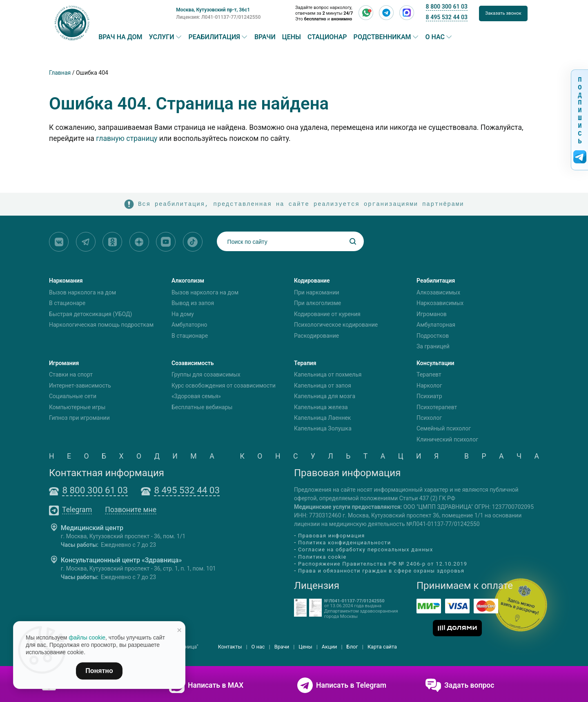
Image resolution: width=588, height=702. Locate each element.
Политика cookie (322, 557)
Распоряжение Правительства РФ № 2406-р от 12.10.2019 (383, 564)
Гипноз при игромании (79, 418)
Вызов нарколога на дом (82, 292)
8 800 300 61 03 (447, 7)
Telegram (77, 510)
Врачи (265, 37)
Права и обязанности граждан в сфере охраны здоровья (381, 571)
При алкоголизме (317, 303)
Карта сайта (382, 647)
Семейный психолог (444, 429)
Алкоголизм (188, 281)
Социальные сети (73, 396)
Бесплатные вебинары (202, 407)
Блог (352, 647)
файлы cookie (87, 637)
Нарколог (429, 386)
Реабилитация (214, 37)
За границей (433, 346)
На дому (183, 314)
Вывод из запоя (193, 303)
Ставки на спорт (71, 375)
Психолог (429, 418)
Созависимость (193, 363)
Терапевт (429, 375)
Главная (60, 73)
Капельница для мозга (325, 396)
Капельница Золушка (323, 429)
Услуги (162, 37)
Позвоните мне (131, 510)
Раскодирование (316, 336)
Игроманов (432, 314)
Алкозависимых (438, 292)
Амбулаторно (189, 325)
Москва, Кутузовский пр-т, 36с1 (213, 10)
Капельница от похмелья (328, 375)
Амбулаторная (436, 325)
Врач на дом (120, 37)
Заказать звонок (503, 13)
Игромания (64, 363)
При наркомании (317, 292)
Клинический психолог (447, 439)
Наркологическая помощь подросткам (101, 325)
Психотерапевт (437, 407)
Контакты (230, 647)
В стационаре (67, 303)
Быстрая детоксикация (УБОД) (90, 314)
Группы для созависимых (206, 375)
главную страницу (127, 138)
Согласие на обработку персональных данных (366, 550)
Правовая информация (332, 536)
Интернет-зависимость (80, 386)
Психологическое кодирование (336, 325)
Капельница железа (321, 407)
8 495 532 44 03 (447, 17)
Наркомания (66, 281)
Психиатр (429, 396)
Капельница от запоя (323, 386)
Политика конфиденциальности (344, 543)
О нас (435, 37)
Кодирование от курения (327, 314)
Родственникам (382, 37)
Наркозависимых (440, 303)
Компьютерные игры (77, 407)
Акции (330, 647)
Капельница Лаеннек (322, 418)
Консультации (435, 363)
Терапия (305, 363)
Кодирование (312, 281)
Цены (292, 37)
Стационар (327, 37)
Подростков (433, 336)
